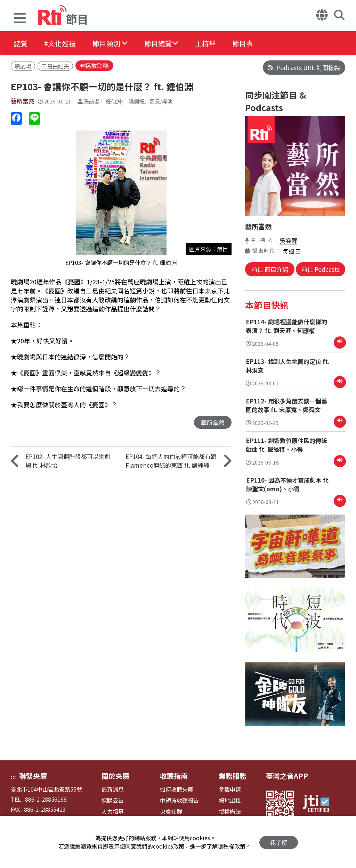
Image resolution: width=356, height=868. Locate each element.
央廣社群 (171, 812)
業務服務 (233, 776)
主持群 (209, 43)
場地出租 (230, 800)
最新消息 (113, 789)
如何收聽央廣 (177, 789)
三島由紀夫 (55, 66)
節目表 (248, 43)
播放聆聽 (94, 66)
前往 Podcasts (320, 269)
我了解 (279, 842)
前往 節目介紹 (270, 269)
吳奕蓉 (288, 240)
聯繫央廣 (33, 776)
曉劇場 (23, 66)
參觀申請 (230, 789)
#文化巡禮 (61, 43)
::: (13, 777)
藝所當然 (23, 102)
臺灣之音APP (287, 776)
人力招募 (113, 812)
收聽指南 (174, 776)
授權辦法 (230, 812)
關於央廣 (115, 776)
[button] (20, 19)
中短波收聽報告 (179, 800)
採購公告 (113, 800)
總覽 (21, 43)
